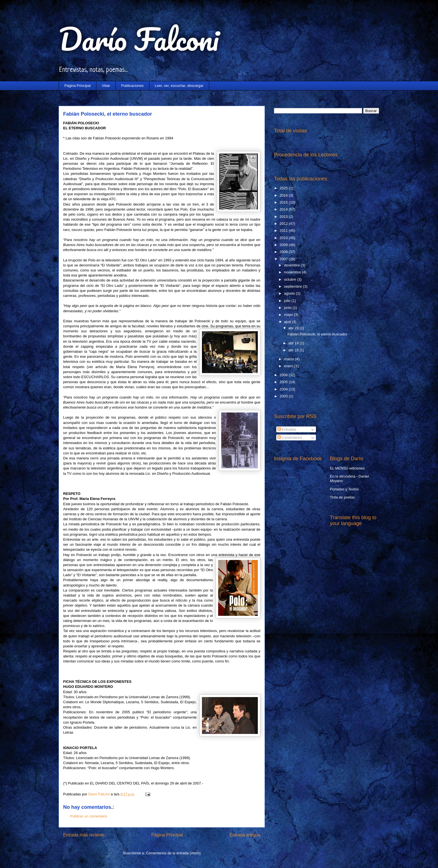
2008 (284, 252)
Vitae (106, 86)
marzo (290, 359)
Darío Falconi (139, 39)
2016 (284, 195)
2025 (284, 188)
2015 (284, 202)
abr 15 (294, 350)
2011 (284, 231)
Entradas (287, 429)
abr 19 (294, 343)
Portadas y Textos (344, 489)
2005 (284, 382)
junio (288, 308)
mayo (289, 315)
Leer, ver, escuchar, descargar (179, 86)
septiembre (294, 286)
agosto (290, 293)
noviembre (293, 272)
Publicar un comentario (89, 816)
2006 (284, 375)
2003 (284, 396)
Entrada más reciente (84, 835)
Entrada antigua (245, 835)
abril (288, 322)
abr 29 (294, 328)
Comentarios (290, 437)
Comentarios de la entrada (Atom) (173, 853)
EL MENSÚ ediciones (347, 468)
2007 (284, 259)
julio (288, 301)
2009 (284, 245)
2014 (284, 209)
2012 (284, 224)
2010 (284, 238)
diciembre (292, 265)
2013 (284, 217)
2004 (284, 389)
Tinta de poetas (342, 497)
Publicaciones (132, 86)
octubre (291, 279)
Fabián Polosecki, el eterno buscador (317, 334)
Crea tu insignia (285, 477)
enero (289, 366)
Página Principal (78, 86)
